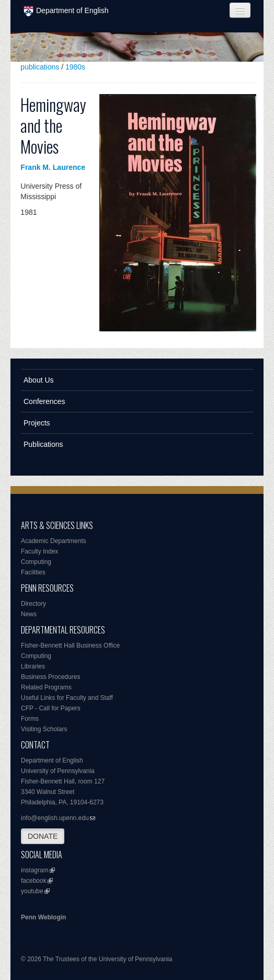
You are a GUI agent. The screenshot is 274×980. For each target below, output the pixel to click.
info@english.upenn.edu (55, 818)
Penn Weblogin (43, 917)
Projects (37, 423)
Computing (36, 562)
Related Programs (46, 687)
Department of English (66, 11)
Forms (30, 719)
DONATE (43, 836)
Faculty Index (39, 551)
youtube (32, 891)
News (29, 614)
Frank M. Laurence (53, 167)
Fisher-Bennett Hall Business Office (70, 645)
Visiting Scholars (44, 729)
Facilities (33, 572)
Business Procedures (50, 677)
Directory (33, 604)
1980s (75, 67)
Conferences (44, 401)
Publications (43, 444)
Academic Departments (54, 541)
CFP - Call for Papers (51, 708)
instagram (35, 870)
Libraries (33, 666)
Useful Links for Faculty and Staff (67, 698)
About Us (39, 380)
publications (40, 67)
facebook (34, 881)
